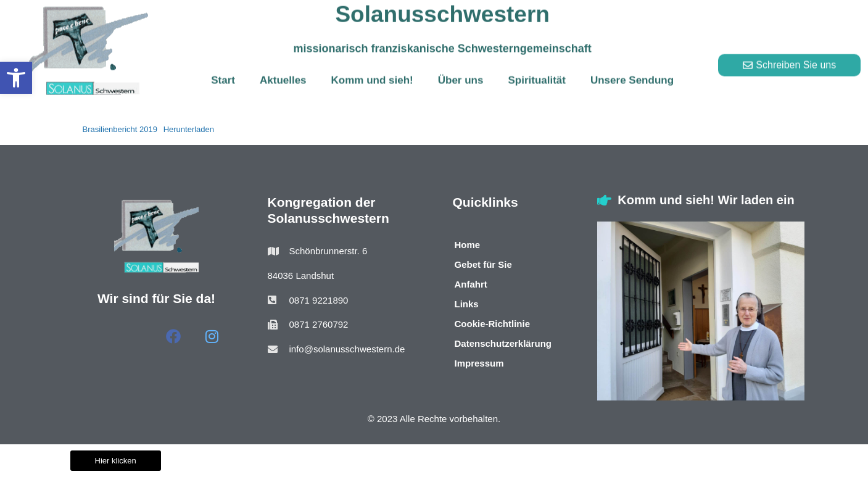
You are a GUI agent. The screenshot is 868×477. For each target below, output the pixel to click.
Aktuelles (283, 70)
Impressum (479, 363)
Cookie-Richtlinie (493, 324)
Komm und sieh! (372, 70)
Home (468, 245)
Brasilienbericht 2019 (120, 129)
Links (467, 304)
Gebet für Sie (483, 264)
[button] (16, 78)
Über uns (461, 70)
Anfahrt (471, 284)
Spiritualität (537, 70)
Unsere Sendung (632, 70)
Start (223, 70)
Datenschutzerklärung (503, 343)
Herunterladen (189, 129)
